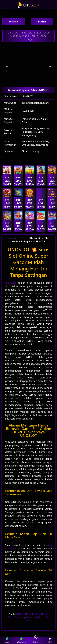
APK (50, 640)
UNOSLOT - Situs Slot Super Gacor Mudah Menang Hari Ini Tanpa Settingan (28, 36)
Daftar (36, 640)
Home (11, 238)
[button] (7, 67)
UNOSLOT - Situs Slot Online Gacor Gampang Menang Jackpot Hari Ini (29, 617)
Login (7, 640)
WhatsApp (21, 640)
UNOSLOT (27, 96)
